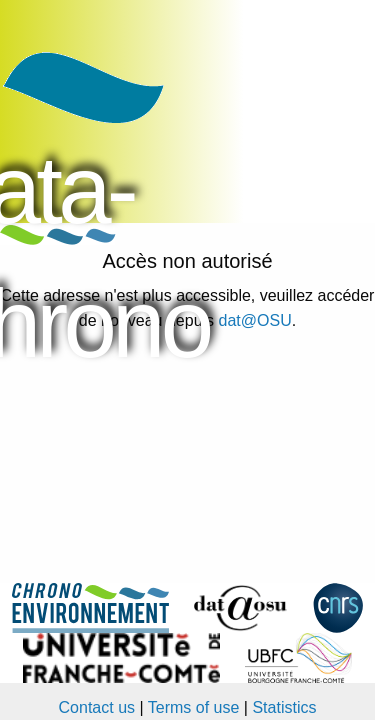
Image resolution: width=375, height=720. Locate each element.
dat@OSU (255, 320)
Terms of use (194, 707)
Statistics (284, 707)
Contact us (97, 707)
